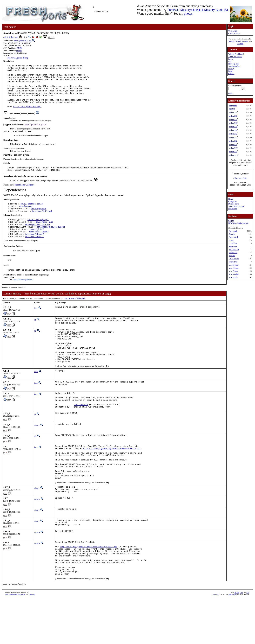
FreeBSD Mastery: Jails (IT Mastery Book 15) (198, 10)
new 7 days (233, 271)
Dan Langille (232, 640)
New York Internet (235, 41)
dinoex (37, 454)
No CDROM (234, 249)
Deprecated (233, 237)
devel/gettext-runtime (37, 239)
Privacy (231, 69)
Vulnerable (233, 253)
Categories (232, 201)
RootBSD (240, 44)
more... (231, 93)
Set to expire (234, 259)
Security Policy (234, 66)
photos (188, 13)
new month (233, 277)
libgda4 (30, 197)
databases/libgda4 (39, 247)
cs (35, 443)
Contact (231, 74)
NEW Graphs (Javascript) (238, 223)
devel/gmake (26, 219)
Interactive (233, 262)
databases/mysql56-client (51, 241)
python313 (233, 145)
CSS (241, 639)
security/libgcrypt (38, 233)
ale (35, 465)
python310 (233, 112)
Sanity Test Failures (236, 206)
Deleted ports (234, 204)
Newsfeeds (233, 209)
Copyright (215, 640)
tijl (35, 337)
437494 (19, 48)
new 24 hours (234, 265)
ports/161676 (81, 433)
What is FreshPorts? (236, 54)
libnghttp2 (233, 106)
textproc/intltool (42, 224)
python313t (233, 155)
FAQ (230, 61)
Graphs (231, 221)
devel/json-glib (44, 236)
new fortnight (234, 274)
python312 (233, 134)
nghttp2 (232, 109)
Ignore (231, 240)
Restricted (233, 246)
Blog (230, 71)
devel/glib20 (37, 244)
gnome (19, 51)
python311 (233, 123)
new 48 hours (234, 268)
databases (14, 37)
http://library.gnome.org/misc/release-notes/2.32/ (112, 478)
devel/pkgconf (39, 221)
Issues (231, 59)
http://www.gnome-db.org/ (18, 58)
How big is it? (234, 64)
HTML (237, 639)
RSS (248, 639)
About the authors (235, 57)
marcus (37, 537)
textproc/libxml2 (35, 250)
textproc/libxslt (35, 252)
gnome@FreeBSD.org (23, 41)
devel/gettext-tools (32, 216)
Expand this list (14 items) (23, 297)
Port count (233, 231)
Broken (232, 234)
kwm (36, 397)
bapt (36, 326)
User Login (233, 31)
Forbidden (233, 243)
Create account (234, 33)
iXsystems (245, 41)
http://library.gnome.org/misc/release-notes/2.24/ (89, 587)
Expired (232, 256)
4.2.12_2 (7, 37)
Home (231, 199)
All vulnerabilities (240, 178)
